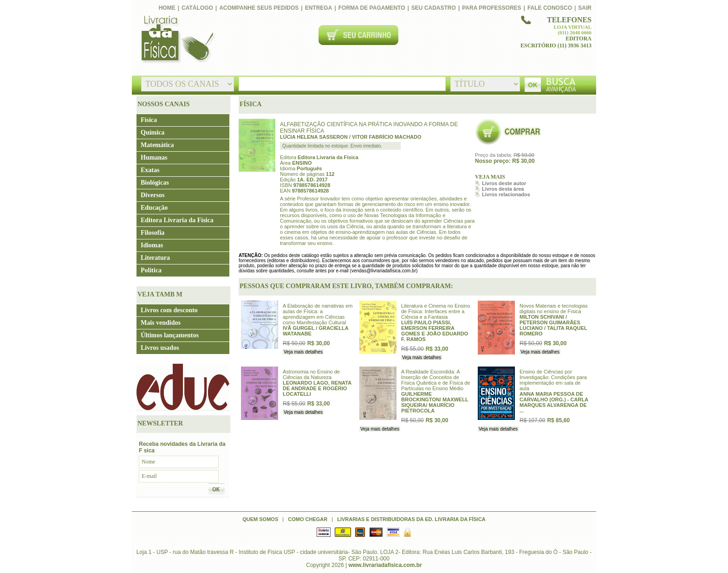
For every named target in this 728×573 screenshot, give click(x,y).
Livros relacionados (506, 194)
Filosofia (153, 233)
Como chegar (308, 519)
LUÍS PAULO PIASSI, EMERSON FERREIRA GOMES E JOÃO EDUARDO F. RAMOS (435, 331)
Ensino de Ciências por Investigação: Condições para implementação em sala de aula (553, 380)
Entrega (319, 8)
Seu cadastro (434, 8)
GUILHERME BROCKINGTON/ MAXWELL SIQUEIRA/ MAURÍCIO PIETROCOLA (435, 402)
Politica (151, 270)
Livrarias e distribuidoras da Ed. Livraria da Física (411, 519)
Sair (585, 8)
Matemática (157, 145)
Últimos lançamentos (170, 335)
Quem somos (260, 519)
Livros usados (160, 348)
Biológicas (155, 183)
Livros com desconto (169, 310)
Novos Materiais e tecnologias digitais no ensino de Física (554, 309)
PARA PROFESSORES (491, 8)
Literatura (155, 258)
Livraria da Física (176, 40)
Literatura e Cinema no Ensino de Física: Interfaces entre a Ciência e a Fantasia (436, 311)
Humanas (154, 158)
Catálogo (197, 8)
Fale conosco (550, 8)
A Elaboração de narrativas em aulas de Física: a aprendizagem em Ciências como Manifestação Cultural (318, 314)
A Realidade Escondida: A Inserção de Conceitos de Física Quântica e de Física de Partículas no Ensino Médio (436, 380)
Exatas (150, 170)
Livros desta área (503, 189)
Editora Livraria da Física (177, 220)
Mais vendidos (161, 323)
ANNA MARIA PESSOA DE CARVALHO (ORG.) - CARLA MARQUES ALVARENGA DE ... (554, 402)
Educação (154, 208)
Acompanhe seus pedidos (259, 8)
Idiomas (152, 245)
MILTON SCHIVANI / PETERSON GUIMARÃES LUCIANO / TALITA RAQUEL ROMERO (553, 325)
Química (153, 132)
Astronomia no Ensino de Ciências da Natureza (311, 374)
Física (149, 120)
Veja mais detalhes (303, 352)
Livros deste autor (504, 183)
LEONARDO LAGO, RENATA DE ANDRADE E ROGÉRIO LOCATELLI (317, 388)
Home (167, 8)
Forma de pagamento (372, 8)
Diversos (153, 195)
